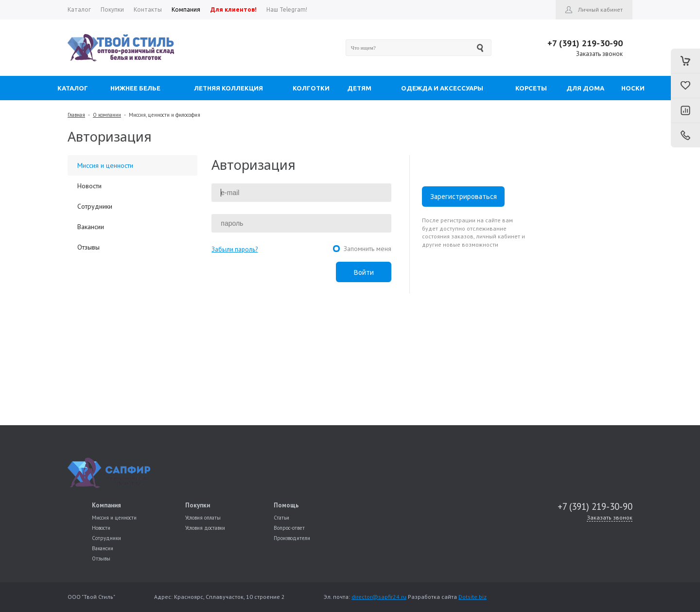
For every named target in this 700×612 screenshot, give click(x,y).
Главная (76, 115)
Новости (89, 186)
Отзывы (88, 247)
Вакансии (91, 227)
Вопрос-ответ (289, 528)
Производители (292, 538)
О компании (107, 115)
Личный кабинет (600, 9)
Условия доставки (205, 528)
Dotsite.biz (472, 597)
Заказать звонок (599, 54)
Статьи (281, 518)
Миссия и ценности (105, 165)
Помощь (286, 505)
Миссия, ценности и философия (165, 115)
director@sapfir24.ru (379, 597)
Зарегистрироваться (464, 197)
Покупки (198, 505)
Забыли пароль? (235, 249)
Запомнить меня (367, 249)
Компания (106, 505)
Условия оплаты (203, 518)
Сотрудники (95, 206)
